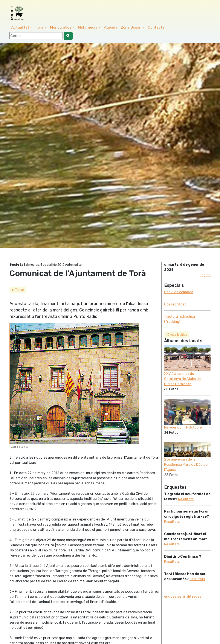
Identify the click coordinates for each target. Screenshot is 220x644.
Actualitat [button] (20, 27)
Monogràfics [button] (61, 27)
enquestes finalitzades (183, 596)
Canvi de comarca (179, 292)
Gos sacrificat (175, 304)
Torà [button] (39, 27)
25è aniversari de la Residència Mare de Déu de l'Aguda (186, 465)
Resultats (186, 499)
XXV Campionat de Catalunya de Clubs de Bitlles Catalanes (182, 379)
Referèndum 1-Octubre (183, 427)
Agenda (111, 27)
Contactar (157, 27)
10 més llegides (176, 335)
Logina (205, 275)
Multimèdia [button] (88, 27)
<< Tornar (18, 290)
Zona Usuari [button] (131, 27)
